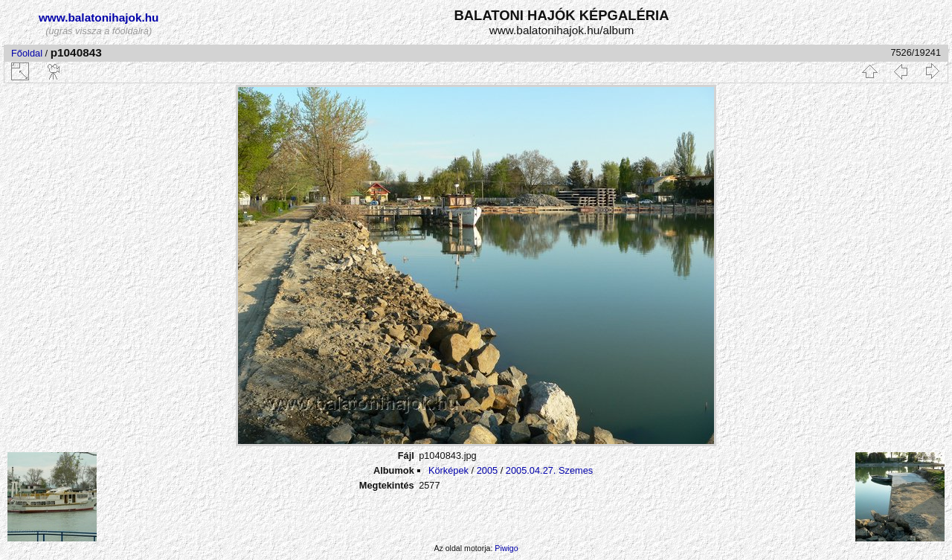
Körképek (448, 470)
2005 (487, 470)
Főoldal (27, 53)
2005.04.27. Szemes (549, 470)
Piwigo (506, 548)
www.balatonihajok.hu (99, 17)
